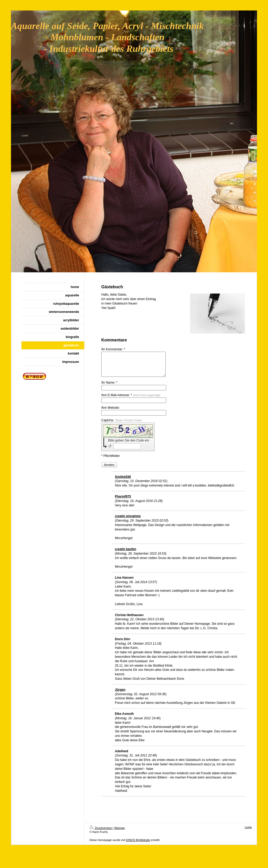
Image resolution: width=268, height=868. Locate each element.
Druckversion (101, 833)
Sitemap (119, 833)
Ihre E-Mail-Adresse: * (131, 400)
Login (248, 832)
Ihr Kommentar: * (113, 349)
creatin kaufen (125, 554)
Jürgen (120, 694)
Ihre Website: (110, 412)
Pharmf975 (123, 501)
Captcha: (122, 425)
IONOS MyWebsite (138, 845)
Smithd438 (123, 482)
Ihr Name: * (109, 387)
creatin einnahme (128, 521)
